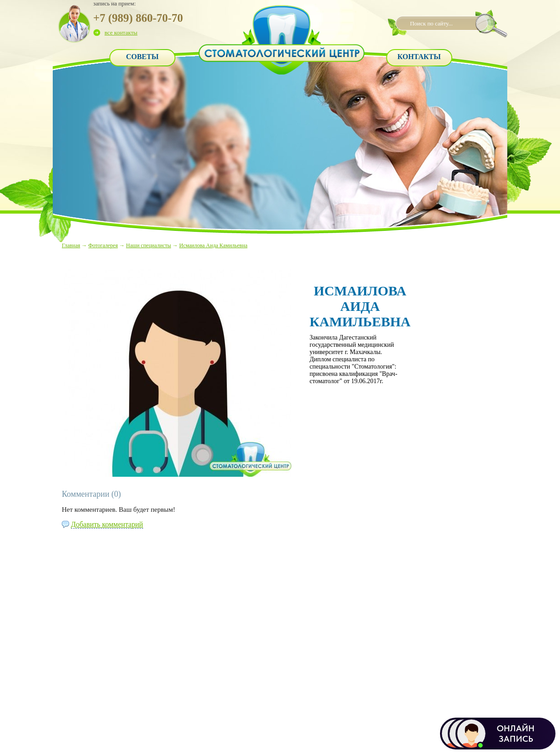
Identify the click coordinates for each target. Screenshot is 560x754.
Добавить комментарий (107, 524)
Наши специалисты (148, 245)
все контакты (121, 32)
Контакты (419, 57)
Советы (142, 57)
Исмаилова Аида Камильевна (213, 245)
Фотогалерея (103, 245)
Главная (71, 245)
